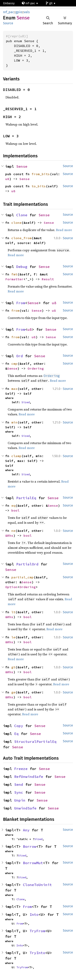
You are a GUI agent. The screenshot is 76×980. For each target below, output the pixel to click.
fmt (14, 274)
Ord (20, 356)
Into (34, 914)
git (49, 3)
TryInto (37, 953)
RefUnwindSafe (29, 777)
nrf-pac (29, 3)
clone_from (21, 238)
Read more (64, 230)
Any (26, 830)
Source (8, 23)
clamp (16, 456)
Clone (22, 215)
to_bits (39, 186)
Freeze (21, 769)
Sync (19, 792)
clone (16, 223)
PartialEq (26, 498)
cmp (14, 364)
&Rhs (9, 535)
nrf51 (9, 10)
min (14, 422)
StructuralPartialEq (35, 742)
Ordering (36, 368)
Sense (22, 166)
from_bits (41, 174)
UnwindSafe (25, 808)
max (14, 389)
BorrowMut (33, 863)
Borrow (30, 846)
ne (13, 531)
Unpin (20, 800)
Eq (16, 734)
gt (13, 667)
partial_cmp (22, 577)
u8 (7, 179)
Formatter (14, 279)
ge (13, 692)
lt (13, 612)
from (15, 310)
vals (27, 12)
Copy (19, 726)
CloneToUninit (37, 885)
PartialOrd (27, 564)
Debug (22, 267)
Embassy (9, 3)
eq (13, 505)
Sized (26, 402)
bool (15, 510)
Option (11, 587)
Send (19, 784)
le (13, 637)
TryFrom (37, 931)
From (21, 303)
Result (48, 279)
